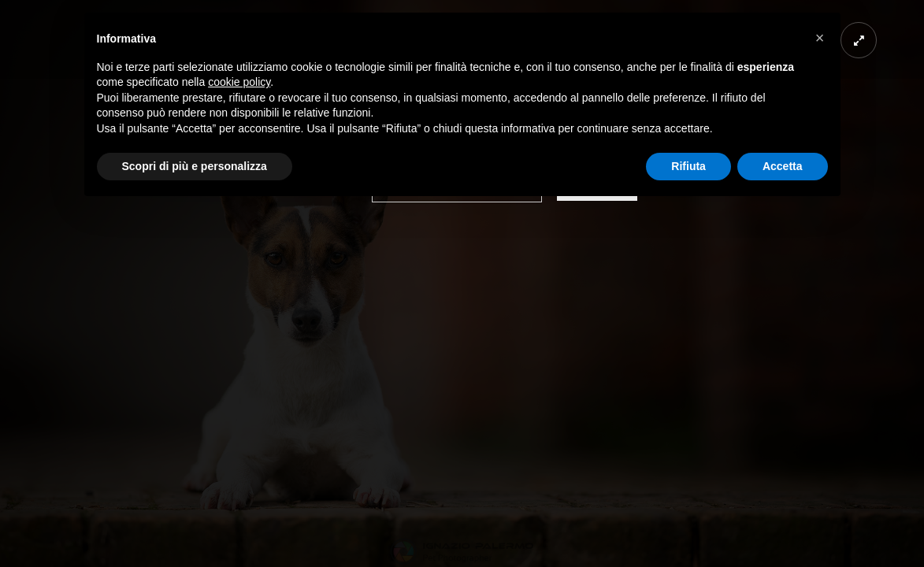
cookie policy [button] (239, 82)
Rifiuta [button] (688, 166)
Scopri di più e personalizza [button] (195, 166)
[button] (820, 38)
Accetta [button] (783, 166)
